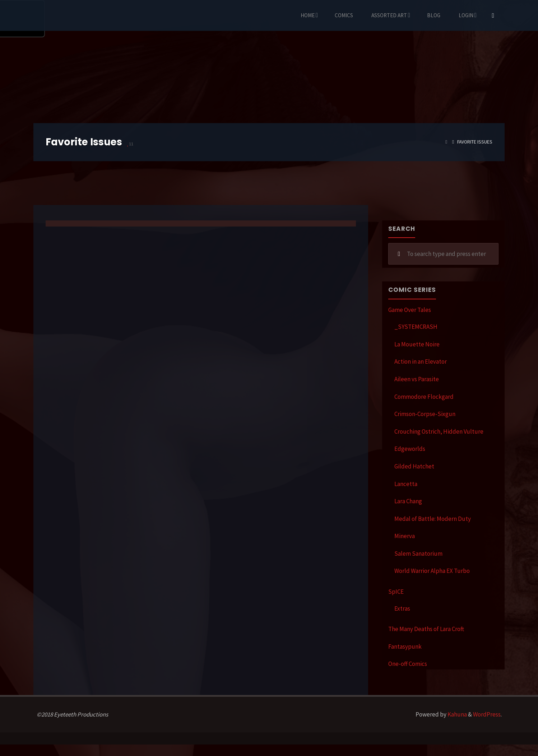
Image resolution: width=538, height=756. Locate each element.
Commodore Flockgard (424, 397)
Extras (402, 608)
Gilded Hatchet (414, 466)
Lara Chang (408, 501)
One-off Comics (408, 664)
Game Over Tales (410, 310)
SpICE (396, 592)
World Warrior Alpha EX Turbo (432, 571)
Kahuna (457, 714)
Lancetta (406, 484)
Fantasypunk (405, 647)
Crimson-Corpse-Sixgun (425, 414)
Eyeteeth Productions (51, 16)
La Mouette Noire (417, 344)
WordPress (487, 714)
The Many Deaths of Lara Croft (426, 629)
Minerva (405, 536)
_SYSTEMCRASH (416, 327)
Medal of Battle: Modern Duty (433, 519)
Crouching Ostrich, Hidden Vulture (439, 431)
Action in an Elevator (421, 361)
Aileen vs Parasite (417, 379)
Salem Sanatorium (418, 554)
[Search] (493, 15)
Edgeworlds (410, 449)
